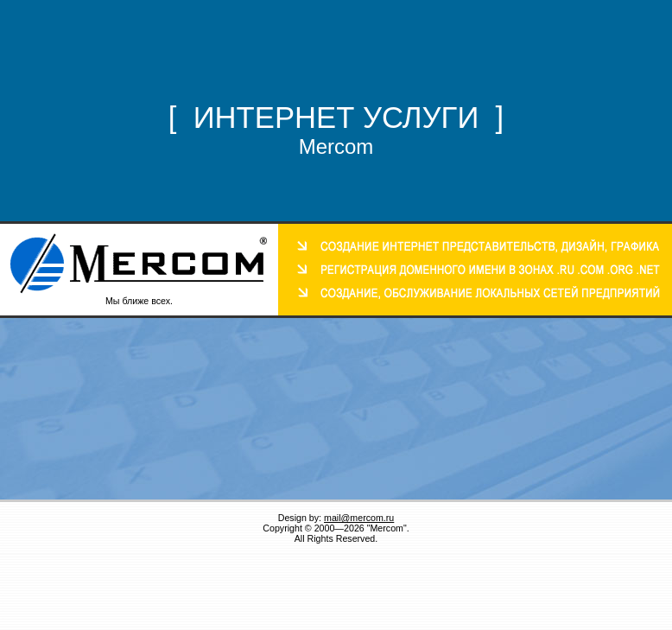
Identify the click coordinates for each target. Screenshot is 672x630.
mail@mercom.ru (359, 518)
